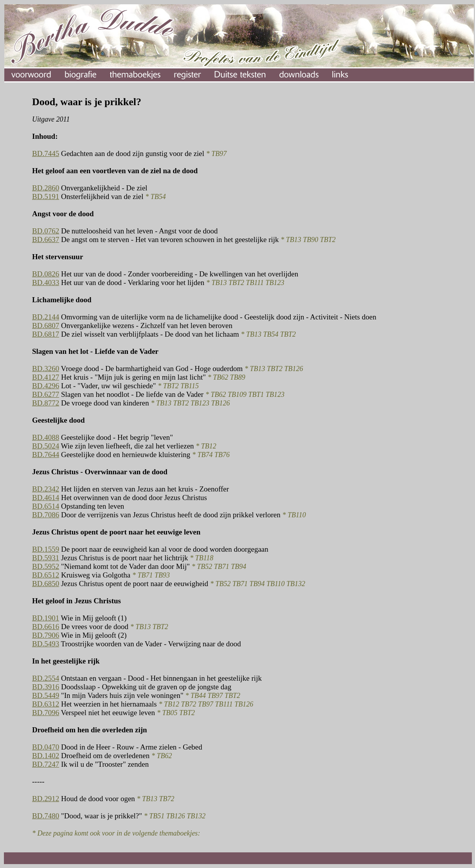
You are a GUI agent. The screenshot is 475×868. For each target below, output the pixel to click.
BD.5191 (46, 196)
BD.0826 (46, 274)
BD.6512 (46, 575)
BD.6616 (46, 627)
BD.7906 (46, 635)
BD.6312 (46, 704)
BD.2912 (46, 799)
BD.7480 (46, 816)
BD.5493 (46, 644)
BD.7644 (46, 455)
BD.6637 (46, 239)
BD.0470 (46, 747)
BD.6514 (46, 506)
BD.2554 (46, 678)
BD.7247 (46, 764)
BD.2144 (46, 317)
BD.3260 (46, 369)
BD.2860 (46, 188)
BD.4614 (46, 498)
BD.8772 (46, 403)
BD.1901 (46, 618)
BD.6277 (46, 394)
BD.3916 (46, 687)
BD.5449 (46, 695)
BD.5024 (46, 446)
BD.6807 (46, 325)
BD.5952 (46, 566)
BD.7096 (46, 713)
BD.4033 (46, 282)
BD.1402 (46, 756)
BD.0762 (46, 231)
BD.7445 (46, 153)
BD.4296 (46, 386)
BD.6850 (46, 584)
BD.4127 (46, 377)
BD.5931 (46, 558)
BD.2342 (46, 489)
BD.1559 (46, 549)
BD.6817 (46, 334)
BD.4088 (46, 437)
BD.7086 (46, 515)
